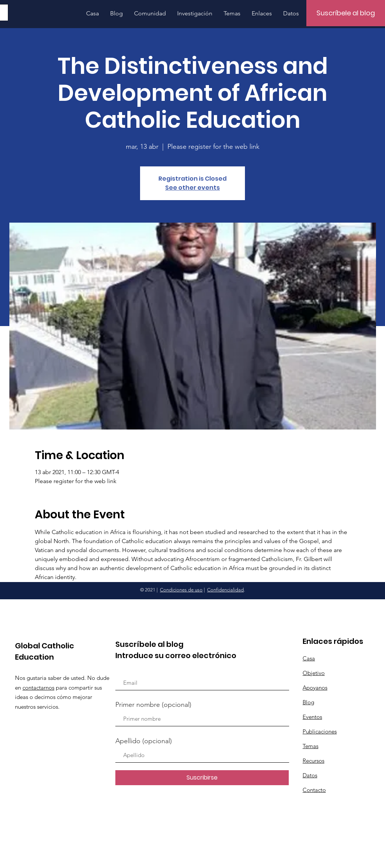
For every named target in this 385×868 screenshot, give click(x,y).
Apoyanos (315, 688)
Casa (309, 658)
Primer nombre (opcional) (153, 705)
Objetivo (314, 673)
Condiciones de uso (181, 590)
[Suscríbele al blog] (346, 13)
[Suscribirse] (202, 778)
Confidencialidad (225, 590)
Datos (310, 775)
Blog (308, 702)
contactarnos (38, 688)
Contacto (314, 790)
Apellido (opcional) (144, 741)
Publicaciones (320, 731)
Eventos (312, 717)
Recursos (313, 761)
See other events (192, 188)
